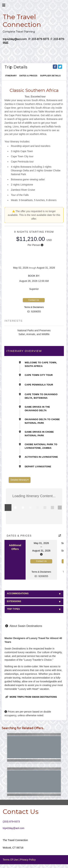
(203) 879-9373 (11, 822)
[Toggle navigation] (4, 6)
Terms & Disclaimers (34, 307)
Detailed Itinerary (20, 480)
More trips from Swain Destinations (31, 697)
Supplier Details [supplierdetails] (50, 76)
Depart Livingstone (38, 467)
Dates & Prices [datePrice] (28, 76)
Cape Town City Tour (39, 375)
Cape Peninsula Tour (39, 385)
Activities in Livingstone (41, 457)
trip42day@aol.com (14, 828)
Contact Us (34, 300)
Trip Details (16, 67)
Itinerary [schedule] (11, 76)
